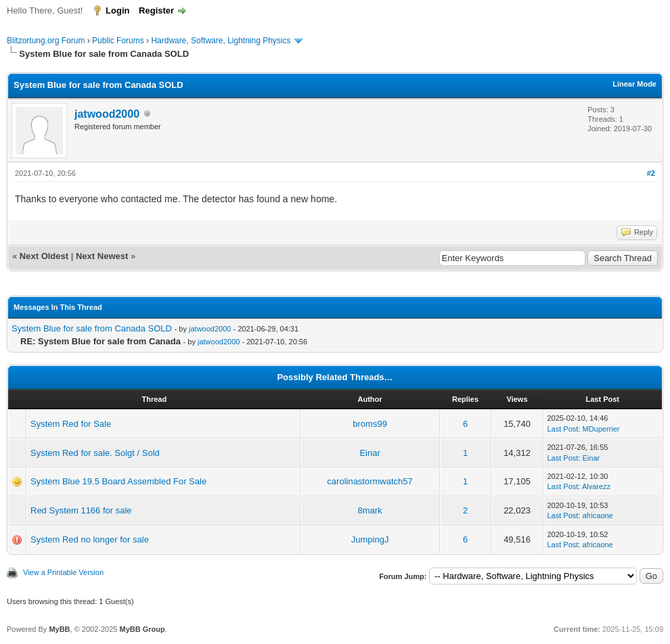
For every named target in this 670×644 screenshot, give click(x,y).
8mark (370, 510)
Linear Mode (634, 84)
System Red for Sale (71, 424)
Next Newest (102, 256)
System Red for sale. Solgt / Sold (95, 453)
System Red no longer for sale (90, 539)
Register (156, 10)
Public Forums (118, 41)
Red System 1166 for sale (81, 510)
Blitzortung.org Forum (46, 41)
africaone (597, 515)
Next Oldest (44, 256)
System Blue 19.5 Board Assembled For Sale (118, 481)
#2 (651, 173)
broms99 (370, 424)
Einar (370, 453)
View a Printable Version (63, 572)
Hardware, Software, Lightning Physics (221, 41)
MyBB (59, 629)
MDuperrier (601, 429)
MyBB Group (142, 629)
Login (117, 10)
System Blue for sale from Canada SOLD (92, 328)
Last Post (563, 429)
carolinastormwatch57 (370, 481)
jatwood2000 (107, 114)
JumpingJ (370, 539)
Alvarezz (596, 486)
